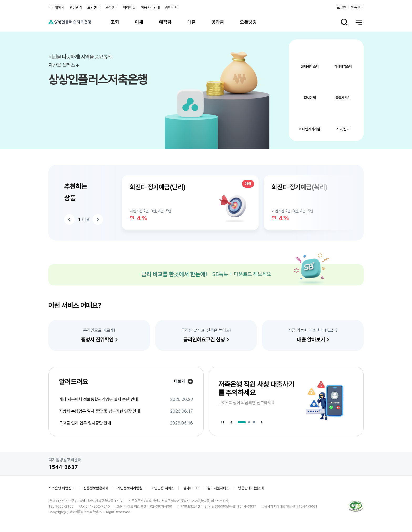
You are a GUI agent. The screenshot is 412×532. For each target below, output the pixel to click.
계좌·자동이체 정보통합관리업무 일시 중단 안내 (99, 400)
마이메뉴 (129, 7)
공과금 (218, 22)
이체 (139, 22)
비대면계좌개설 (310, 129)
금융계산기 (343, 98)
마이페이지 (56, 7)
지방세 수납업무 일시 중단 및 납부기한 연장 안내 (100, 411)
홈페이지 (171, 7)
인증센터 (357, 7)
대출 (192, 22)
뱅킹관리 (76, 7)
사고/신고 (343, 129)
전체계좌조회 (310, 66)
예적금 (165, 22)
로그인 (341, 7)
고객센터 (111, 7)
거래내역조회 (343, 66)
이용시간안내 (150, 7)
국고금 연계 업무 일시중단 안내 (85, 423)
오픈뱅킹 (248, 22)
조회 (115, 22)
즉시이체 (310, 98)
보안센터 (94, 7)
